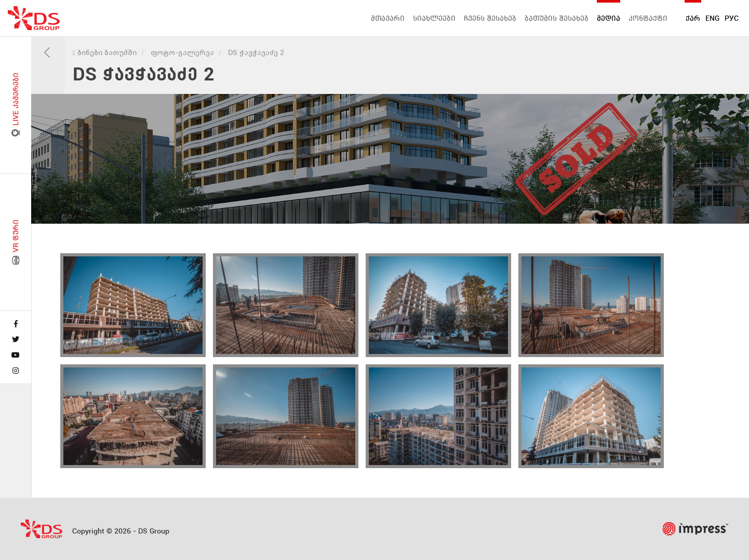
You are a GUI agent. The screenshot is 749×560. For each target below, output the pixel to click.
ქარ (693, 18)
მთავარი (388, 18)
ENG (712, 18)
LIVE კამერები (16, 105)
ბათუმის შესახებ (557, 18)
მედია (608, 18)
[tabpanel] (390, 159)
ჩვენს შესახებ (490, 18)
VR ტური (16, 242)
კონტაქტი (648, 18)
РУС (732, 18)
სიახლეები (434, 18)
